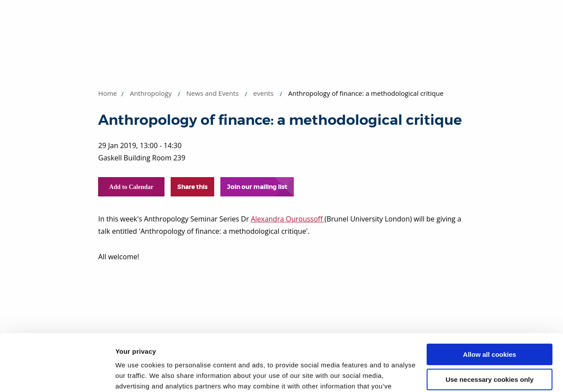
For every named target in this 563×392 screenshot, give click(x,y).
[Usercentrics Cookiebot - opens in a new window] (57, 375)
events (263, 93)
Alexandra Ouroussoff (288, 219)
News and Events (213, 93)
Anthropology (151, 93)
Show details (136, 375)
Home (107, 93)
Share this (192, 187)
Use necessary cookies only (490, 322)
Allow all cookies (490, 298)
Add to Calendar (131, 187)
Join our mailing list (257, 187)
